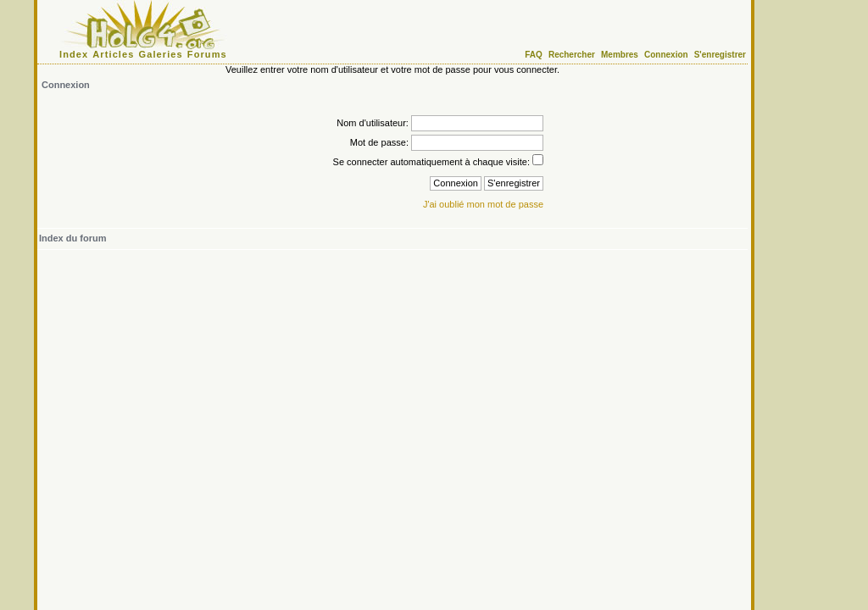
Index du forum (72, 238)
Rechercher (572, 55)
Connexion (666, 55)
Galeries (161, 54)
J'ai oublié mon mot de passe (483, 204)
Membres (620, 55)
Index (74, 54)
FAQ (534, 55)
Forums (207, 54)
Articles (113, 54)
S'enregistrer (720, 55)
